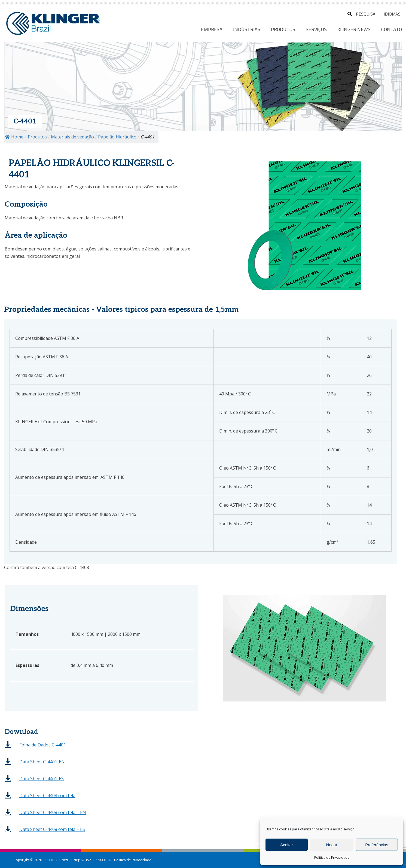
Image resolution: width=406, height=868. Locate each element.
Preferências (377, 845)
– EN (53, 812)
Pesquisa (361, 14)
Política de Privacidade (133, 860)
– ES (52, 829)
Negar (332, 845)
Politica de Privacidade (332, 858)
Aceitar (287, 845)
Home (14, 137)
